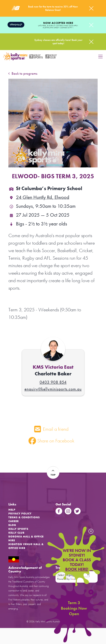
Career (14, 521)
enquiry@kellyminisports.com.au (53, 389)
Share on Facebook (51, 441)
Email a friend (51, 429)
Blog (12, 525)
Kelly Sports (18, 529)
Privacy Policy (20, 514)
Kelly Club (16, 533)
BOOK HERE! (77, 569)
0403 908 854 (53, 382)
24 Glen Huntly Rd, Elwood (39, 197)
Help (12, 510)
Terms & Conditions (24, 517)
